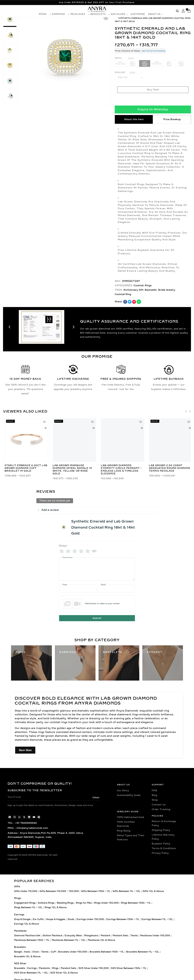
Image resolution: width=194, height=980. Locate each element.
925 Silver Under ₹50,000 (94, 968)
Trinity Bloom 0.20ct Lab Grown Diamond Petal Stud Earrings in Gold (168, 468)
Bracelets (99, 14)
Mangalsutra (91, 936)
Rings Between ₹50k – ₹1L (136, 903)
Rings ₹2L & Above (56, 907)
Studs (71, 919)
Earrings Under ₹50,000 (90, 919)
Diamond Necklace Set (27, 936)
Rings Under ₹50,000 (106, 903)
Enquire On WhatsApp (153, 109)
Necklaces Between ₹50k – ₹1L (32, 940)
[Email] (116, 588)
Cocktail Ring (123, 294)
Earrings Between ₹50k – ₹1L (123, 919)
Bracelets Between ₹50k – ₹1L (107, 952)
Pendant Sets (120, 936)
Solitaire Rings (46, 903)
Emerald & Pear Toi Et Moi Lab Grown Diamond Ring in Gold (24, 468)
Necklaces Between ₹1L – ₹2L (69, 940)
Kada (27, 952)
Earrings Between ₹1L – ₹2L (157, 919)
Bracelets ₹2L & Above (27, 957)
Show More (25, 750)
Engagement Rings (25, 903)
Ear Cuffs (38, 919)
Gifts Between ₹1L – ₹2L (126, 891)
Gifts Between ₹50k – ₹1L (96, 891)
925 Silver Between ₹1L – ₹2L (31, 973)
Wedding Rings (65, 903)
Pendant (105, 936)
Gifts (17, 886)
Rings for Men (84, 903)
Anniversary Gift (133, 290)
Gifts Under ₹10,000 (26, 891)
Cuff (53, 952)
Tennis (134, 936)
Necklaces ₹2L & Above (101, 940)
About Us (155, 14)
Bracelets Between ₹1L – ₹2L (143, 952)
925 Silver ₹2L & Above (64, 973)
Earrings (59, 14)
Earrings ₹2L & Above (27, 924)
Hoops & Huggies (56, 919)
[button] (23, 55)
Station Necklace (52, 936)
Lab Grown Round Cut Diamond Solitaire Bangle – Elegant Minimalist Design (121, 468)
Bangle (18, 952)
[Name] (78, 588)
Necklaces (79, 14)
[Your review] (97, 569)
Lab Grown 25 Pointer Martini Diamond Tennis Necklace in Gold (69, 468)
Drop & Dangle (22, 919)
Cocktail (139, 285)
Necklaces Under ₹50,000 (155, 936)
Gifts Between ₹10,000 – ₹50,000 (59, 891)
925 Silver (119, 14)
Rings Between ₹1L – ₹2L (28, 907)
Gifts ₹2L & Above (153, 891)
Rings (44, 14)
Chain (36, 952)
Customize (138, 14)
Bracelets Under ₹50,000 (73, 952)
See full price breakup (154, 51)
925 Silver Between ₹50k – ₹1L (129, 968)
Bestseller (151, 290)
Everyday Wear (73, 936)
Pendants (44, 968)
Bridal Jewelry (167, 290)
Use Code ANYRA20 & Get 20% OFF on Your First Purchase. (97, 2)
